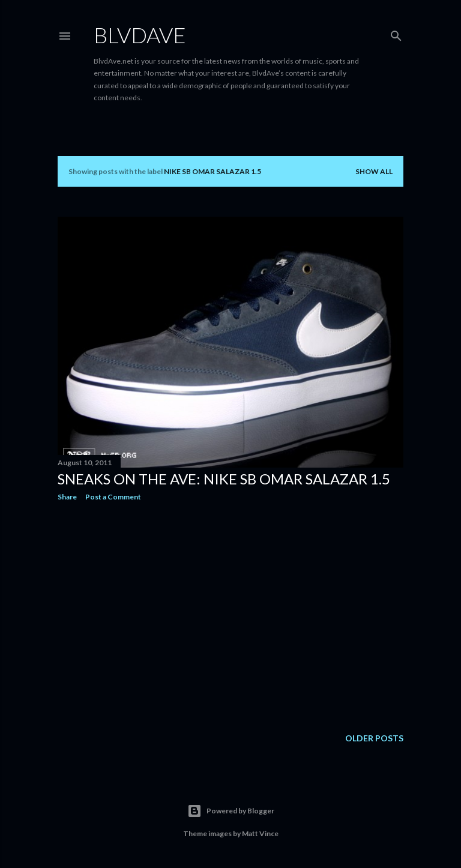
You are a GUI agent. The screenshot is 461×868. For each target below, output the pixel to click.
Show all (374, 171)
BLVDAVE (140, 35)
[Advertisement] (230, 615)
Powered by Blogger (231, 811)
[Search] (396, 33)
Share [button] (67, 497)
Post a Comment (113, 497)
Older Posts (374, 738)
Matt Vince (260, 833)
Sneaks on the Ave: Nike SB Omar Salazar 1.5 (224, 479)
